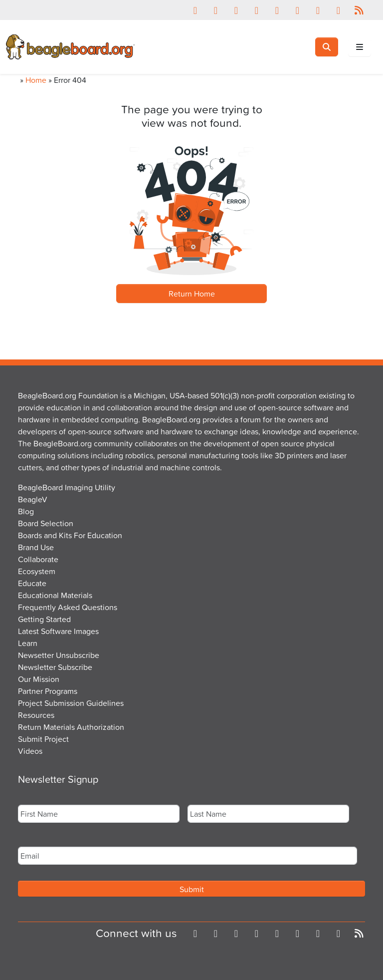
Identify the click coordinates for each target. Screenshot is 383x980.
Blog (26, 511)
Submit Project (43, 739)
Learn (28, 643)
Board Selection (46, 523)
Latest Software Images (58, 631)
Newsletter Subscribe (55, 667)
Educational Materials (55, 595)
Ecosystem (37, 571)
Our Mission (39, 679)
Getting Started (44, 619)
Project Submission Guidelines (71, 703)
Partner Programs (48, 691)
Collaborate (38, 559)
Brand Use (36, 547)
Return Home (192, 294)
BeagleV (33, 499)
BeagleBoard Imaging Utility (67, 487)
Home (36, 80)
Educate (32, 583)
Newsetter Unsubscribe (59, 655)
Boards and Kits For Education (70, 535)
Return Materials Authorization (71, 727)
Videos (30, 751)
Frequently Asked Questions (68, 607)
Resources (36, 715)
